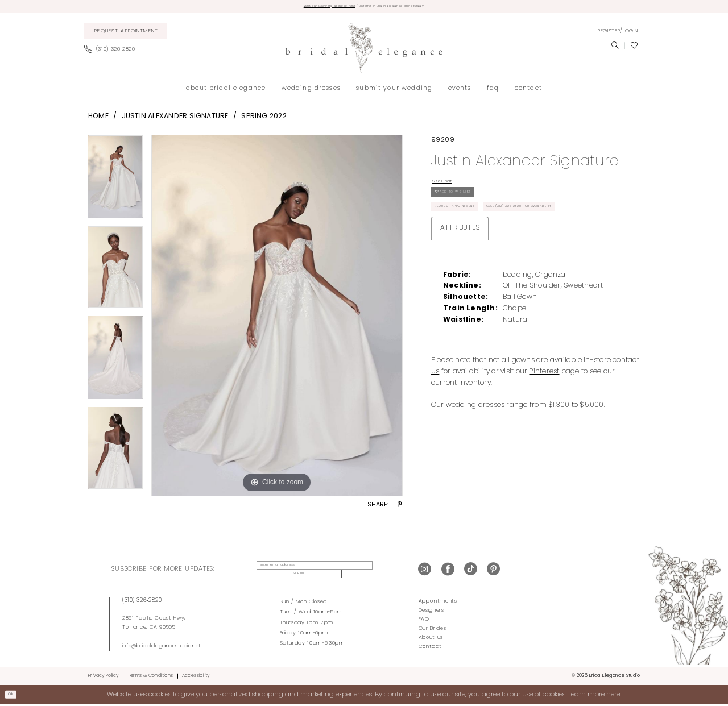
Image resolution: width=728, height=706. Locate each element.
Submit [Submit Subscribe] (379, 572)
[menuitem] (126, 35)
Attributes (460, 279)
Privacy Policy (103, 677)
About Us (431, 639)
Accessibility (196, 677)
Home (98, 119)
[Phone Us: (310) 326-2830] (113, 53)
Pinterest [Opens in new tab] (544, 422)
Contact (430, 648)
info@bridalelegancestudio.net (162, 647)
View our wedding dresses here (305, 8)
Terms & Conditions (150, 677)
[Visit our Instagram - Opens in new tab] (425, 572)
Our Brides (433, 630)
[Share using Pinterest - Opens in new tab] (400, 509)
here (613, 696)
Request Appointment (469, 231)
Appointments (438, 602)
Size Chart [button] (450, 187)
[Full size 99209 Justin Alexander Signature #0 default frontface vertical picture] (277, 319)
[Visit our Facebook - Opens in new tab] (448, 572)
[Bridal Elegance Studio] (364, 51)
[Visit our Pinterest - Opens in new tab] (493, 572)
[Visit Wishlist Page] (634, 49)
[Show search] (615, 49)
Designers (431, 611)
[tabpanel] (116, 184)
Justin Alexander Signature (175, 119)
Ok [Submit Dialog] (15, 696)
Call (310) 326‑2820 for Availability (491, 254)
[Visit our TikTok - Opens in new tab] (471, 572)
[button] (618, 34)
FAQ (424, 620)
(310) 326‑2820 (142, 602)
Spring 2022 (264, 119)
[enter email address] (305, 572)
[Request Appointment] (126, 35)
